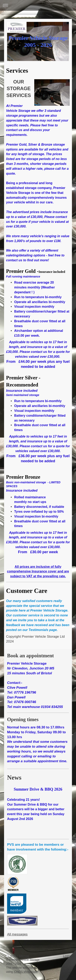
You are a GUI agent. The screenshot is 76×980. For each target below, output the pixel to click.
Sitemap (24, 956)
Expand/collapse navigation (38, 5)
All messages (17, 934)
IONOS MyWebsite (26, 972)
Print (12, 956)
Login (66, 956)
